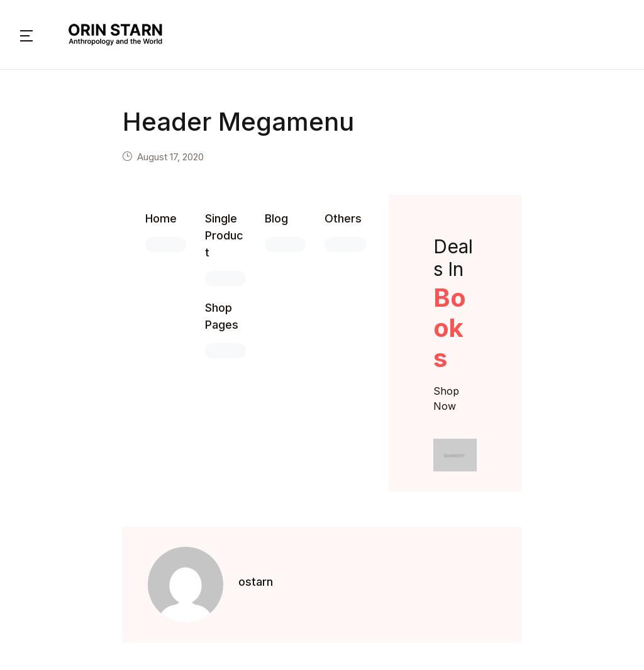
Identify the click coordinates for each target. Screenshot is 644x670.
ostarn (256, 582)
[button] (26, 35)
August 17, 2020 (170, 157)
